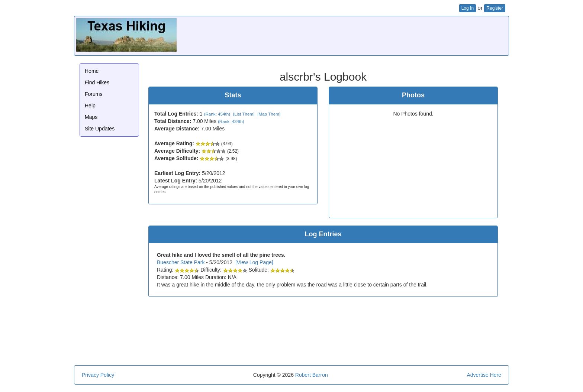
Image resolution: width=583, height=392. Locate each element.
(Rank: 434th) (231, 121)
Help (90, 106)
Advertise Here (484, 375)
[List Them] (244, 114)
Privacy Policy (98, 375)
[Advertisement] (371, 35)
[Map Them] (269, 114)
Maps (91, 117)
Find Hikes (97, 82)
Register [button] (495, 8)
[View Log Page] (254, 262)
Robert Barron (312, 375)
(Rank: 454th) (217, 114)
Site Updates (100, 129)
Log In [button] (468, 8)
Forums (94, 94)
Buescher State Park (181, 262)
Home (92, 71)
